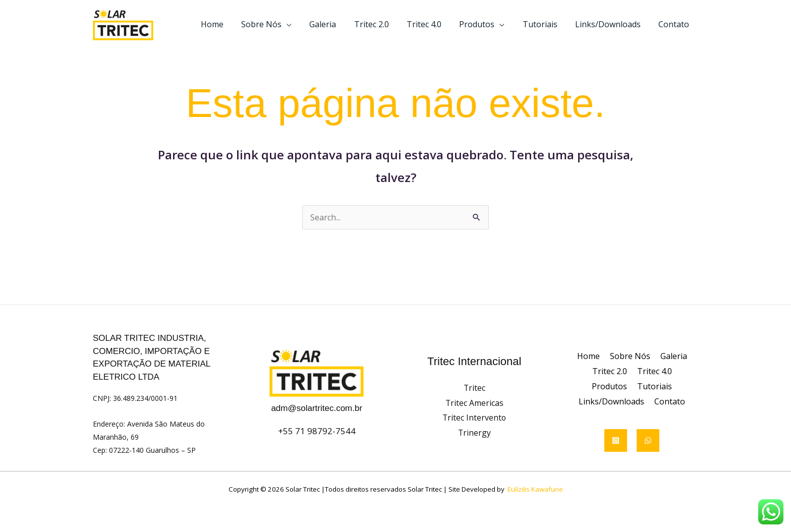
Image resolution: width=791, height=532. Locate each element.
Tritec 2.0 (381, 24)
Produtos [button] (483, 24)
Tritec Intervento (474, 418)
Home (226, 24)
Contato (675, 24)
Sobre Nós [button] (274, 24)
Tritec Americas (474, 403)
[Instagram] (616, 440)
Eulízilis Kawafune (535, 489)
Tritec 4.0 (432, 24)
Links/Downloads (610, 24)
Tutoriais (544, 24)
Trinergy (474, 433)
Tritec (474, 388)
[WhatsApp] (648, 440)
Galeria (334, 24)
